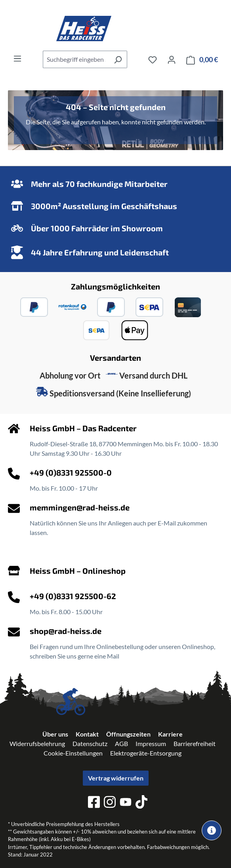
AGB (121, 743)
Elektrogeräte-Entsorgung (146, 753)
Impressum (151, 743)
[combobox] (76, 59)
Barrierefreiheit (195, 743)
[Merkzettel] (153, 59)
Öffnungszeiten (128, 734)
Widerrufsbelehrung (37, 743)
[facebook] (94, 803)
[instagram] (110, 803)
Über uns (55, 734)
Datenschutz (90, 743)
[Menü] (17, 58)
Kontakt (87, 734)
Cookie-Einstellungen (73, 753)
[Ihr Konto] (172, 59)
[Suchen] (118, 59)
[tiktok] (141, 803)
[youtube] (126, 803)
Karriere (170, 734)
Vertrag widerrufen (116, 778)
